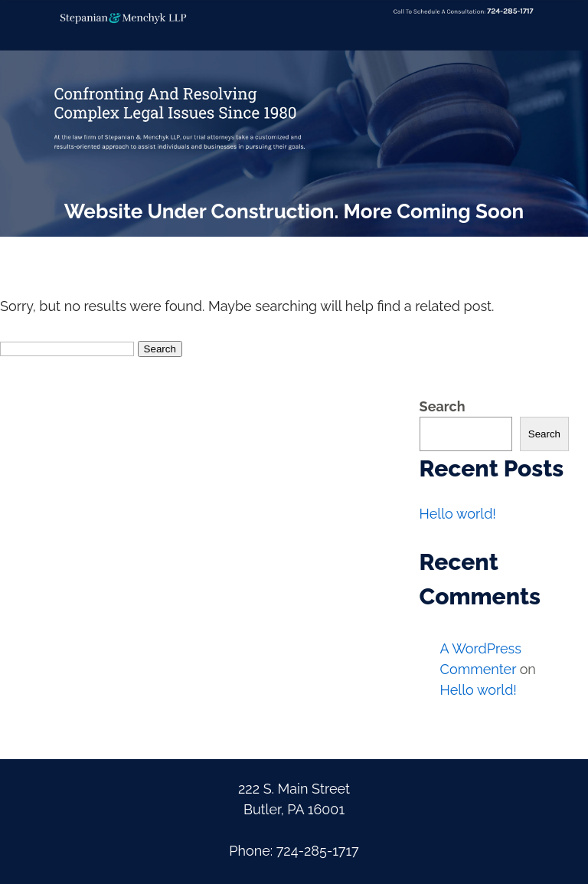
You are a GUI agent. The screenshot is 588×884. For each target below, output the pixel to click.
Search (443, 406)
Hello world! (458, 514)
